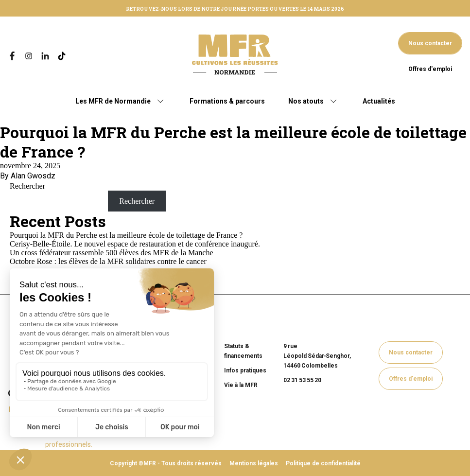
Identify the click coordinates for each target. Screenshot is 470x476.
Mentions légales (254, 463)
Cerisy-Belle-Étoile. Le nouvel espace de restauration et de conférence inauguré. (135, 244)
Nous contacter (430, 43)
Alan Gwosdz (33, 176)
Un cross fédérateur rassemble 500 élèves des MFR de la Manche (112, 253)
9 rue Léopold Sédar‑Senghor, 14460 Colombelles (317, 356)
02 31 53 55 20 (302, 380)
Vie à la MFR (241, 385)
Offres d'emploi (430, 69)
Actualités (379, 101)
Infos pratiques (245, 370)
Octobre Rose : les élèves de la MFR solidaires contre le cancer (108, 261)
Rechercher (27, 186)
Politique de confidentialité (323, 463)
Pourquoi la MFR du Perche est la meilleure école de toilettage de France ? (233, 142)
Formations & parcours (227, 101)
